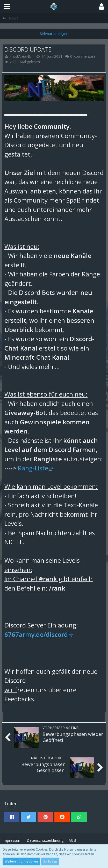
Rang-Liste (33, 468)
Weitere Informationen (21, 861)
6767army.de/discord (36, 634)
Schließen (50, 861)
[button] (7, 7)
